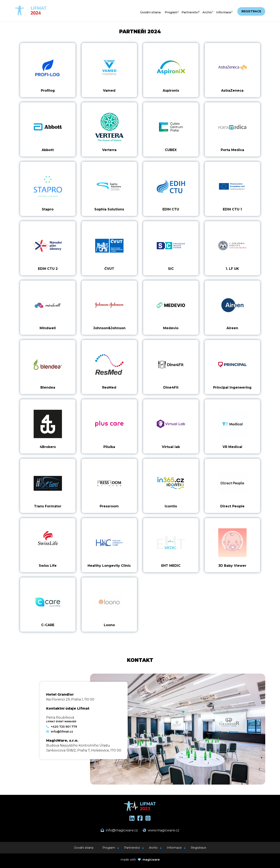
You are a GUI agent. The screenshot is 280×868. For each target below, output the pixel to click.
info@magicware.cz (119, 830)
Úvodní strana (150, 12)
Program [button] (171, 12)
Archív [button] (207, 12)
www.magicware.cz (161, 830)
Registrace (251, 11)
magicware (151, 860)
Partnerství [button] (190, 12)
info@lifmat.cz (60, 732)
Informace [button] (224, 12)
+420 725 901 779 (62, 727)
